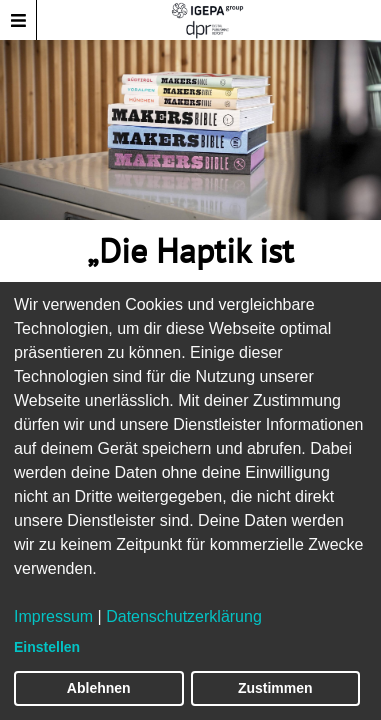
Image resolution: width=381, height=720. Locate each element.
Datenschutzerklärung (184, 616)
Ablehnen (99, 688)
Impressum (53, 616)
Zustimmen (275, 688)
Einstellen (47, 647)
